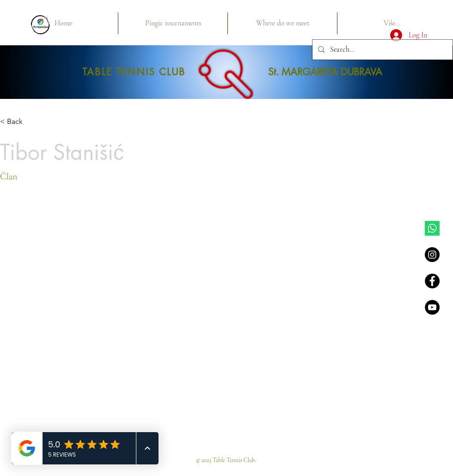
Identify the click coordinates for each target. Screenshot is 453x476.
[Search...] (382, 50)
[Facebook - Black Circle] (432, 281)
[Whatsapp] (432, 228)
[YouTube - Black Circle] (432, 307)
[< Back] (18, 122)
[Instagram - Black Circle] (432, 255)
